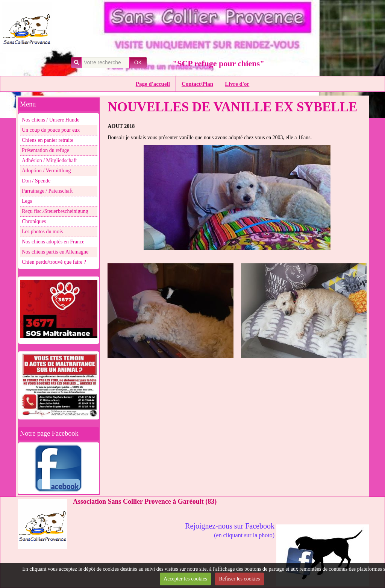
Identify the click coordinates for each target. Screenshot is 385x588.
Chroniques (34, 221)
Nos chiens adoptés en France (53, 242)
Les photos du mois (42, 232)
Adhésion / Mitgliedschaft (49, 160)
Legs (27, 201)
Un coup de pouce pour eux (51, 130)
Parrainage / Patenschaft (47, 191)
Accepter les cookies (185, 579)
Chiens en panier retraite (48, 140)
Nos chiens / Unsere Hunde (51, 120)
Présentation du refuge (45, 150)
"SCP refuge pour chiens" (218, 63)
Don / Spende (36, 181)
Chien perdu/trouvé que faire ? (54, 262)
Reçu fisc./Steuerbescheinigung (55, 211)
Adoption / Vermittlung (46, 171)
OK (138, 62)
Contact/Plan (197, 84)
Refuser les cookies (239, 579)
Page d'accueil (153, 84)
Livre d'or (237, 84)
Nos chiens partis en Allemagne (55, 252)
